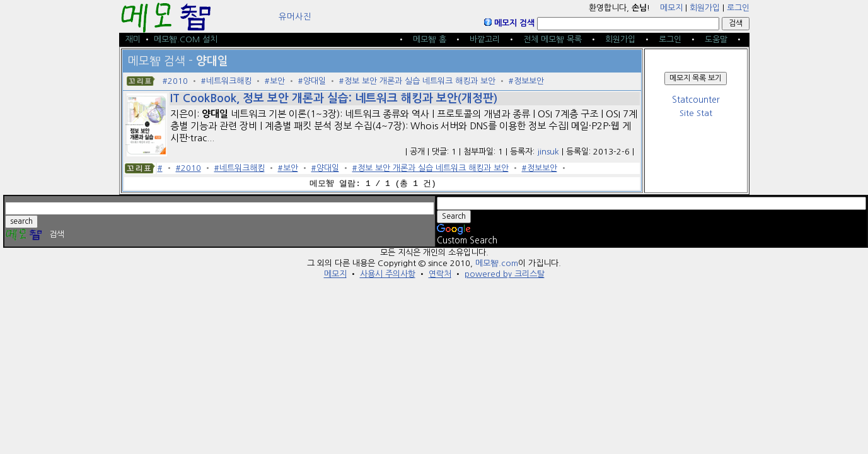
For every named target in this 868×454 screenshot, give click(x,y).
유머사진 (295, 17)
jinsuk (548, 152)
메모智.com (497, 263)
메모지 (671, 8)
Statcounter (696, 100)
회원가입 (705, 8)
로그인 (738, 8)
